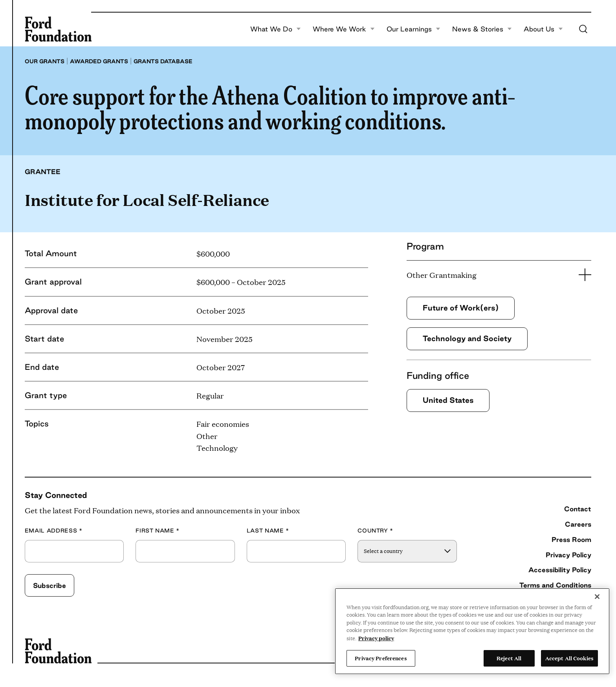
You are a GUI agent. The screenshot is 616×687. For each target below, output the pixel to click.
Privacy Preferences (381, 658)
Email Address (54, 531)
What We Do (276, 29)
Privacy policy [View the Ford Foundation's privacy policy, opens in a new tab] (376, 638)
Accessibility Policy (560, 570)
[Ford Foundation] (58, 29)
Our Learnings (413, 29)
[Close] (597, 597)
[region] (472, 631)
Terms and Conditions (555, 585)
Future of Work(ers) (461, 308)
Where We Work (344, 29)
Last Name (268, 531)
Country (375, 531)
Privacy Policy (568, 555)
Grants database (163, 61)
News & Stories (482, 29)
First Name (158, 531)
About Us (543, 29)
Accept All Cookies (569, 658)
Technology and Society (467, 338)
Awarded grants (99, 61)
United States (448, 400)
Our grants (45, 61)
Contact (578, 509)
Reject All (509, 658)
